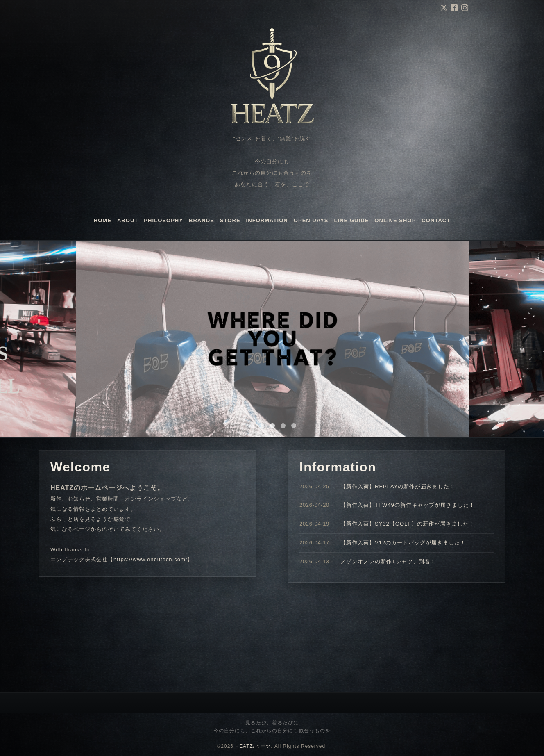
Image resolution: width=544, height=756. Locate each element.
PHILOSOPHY (163, 220)
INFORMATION (267, 220)
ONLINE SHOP (395, 220)
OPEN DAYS (311, 220)
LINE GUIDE (352, 220)
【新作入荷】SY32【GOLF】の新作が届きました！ (407, 524)
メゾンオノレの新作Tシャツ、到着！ (388, 561)
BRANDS (202, 220)
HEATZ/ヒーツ (253, 746)
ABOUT (128, 220)
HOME (103, 220)
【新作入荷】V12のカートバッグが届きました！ (403, 543)
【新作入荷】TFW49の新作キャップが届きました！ (408, 505)
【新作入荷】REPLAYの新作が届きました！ (398, 486)
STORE (230, 220)
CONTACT (436, 220)
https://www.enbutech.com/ (150, 559)
